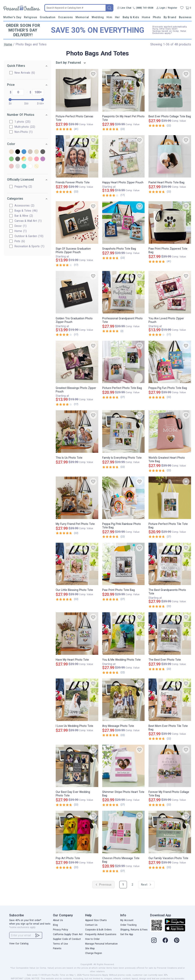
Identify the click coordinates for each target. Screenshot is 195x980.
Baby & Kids (131, 17)
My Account (127, 920)
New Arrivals (25, 73)
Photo (157, 17)
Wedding (98, 17)
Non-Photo (24, 132)
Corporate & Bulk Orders (98, 930)
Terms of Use (60, 944)
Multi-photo (25, 127)
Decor (21, 226)
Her (118, 17)
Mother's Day (12, 17)
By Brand (170, 17)
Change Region (94, 953)
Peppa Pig (23, 187)
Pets (20, 241)
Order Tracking (128, 925)
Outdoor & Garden (29, 236)
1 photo (22, 122)
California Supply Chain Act (68, 934)
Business (185, 17)
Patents (57, 948)
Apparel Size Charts (96, 920)
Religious (31, 17)
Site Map (90, 948)
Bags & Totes (26, 211)
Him (109, 17)
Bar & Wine (24, 216)
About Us (58, 920)
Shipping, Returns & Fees (134, 930)
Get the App (127, 934)
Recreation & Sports (29, 246)
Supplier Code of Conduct (67, 939)
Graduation (48, 17)
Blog (55, 925)
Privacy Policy (61, 930)
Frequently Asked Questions (101, 934)
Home (146, 17)
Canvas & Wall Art (28, 221)
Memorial (82, 17)
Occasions (66, 17)
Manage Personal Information (101, 944)
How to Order (92, 939)
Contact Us (91, 925)
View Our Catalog (19, 944)
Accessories (24, 206)
